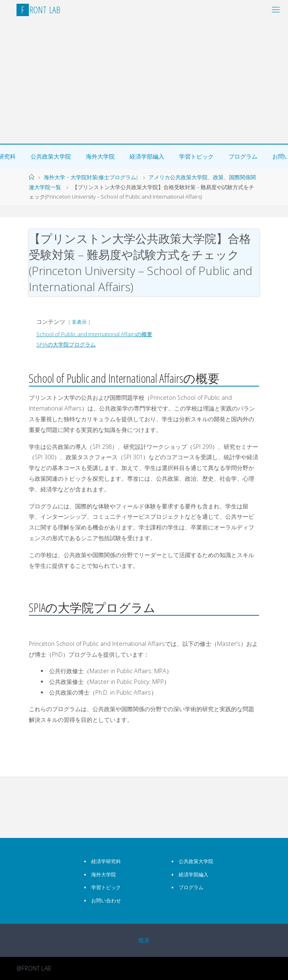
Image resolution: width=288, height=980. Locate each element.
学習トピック (196, 156)
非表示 (79, 322)
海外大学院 (100, 156)
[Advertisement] (144, 82)
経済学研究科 (106, 861)
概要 (144, 940)
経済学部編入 (147, 156)
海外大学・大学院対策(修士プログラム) (91, 177)
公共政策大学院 (51, 156)
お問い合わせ (106, 901)
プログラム (243, 156)
